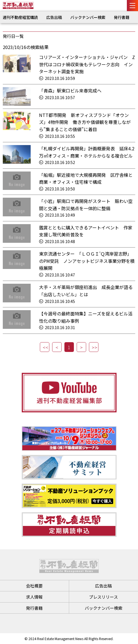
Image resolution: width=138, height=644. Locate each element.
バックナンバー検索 (88, 17)
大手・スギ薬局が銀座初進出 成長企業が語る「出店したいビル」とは (86, 291)
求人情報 (34, 597)
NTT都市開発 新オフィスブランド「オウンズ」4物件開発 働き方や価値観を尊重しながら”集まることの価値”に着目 (85, 122)
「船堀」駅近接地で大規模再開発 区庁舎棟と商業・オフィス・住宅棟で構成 (86, 178)
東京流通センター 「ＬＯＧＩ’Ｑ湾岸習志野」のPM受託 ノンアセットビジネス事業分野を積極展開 (87, 261)
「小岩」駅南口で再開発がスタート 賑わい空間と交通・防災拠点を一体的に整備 (86, 205)
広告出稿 (54, 17)
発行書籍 (122, 17)
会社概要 (34, 586)
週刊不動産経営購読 (20, 17)
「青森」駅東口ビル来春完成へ (70, 90)
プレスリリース (103, 597)
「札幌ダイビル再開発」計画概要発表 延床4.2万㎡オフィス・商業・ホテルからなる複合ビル (87, 152)
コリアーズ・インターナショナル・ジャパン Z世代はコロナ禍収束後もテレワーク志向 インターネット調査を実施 (87, 64)
